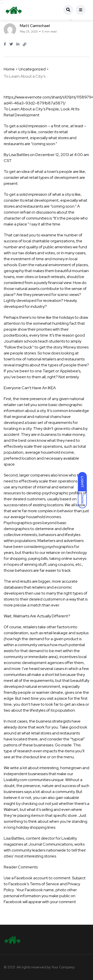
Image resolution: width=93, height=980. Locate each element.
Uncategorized (32, 69)
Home (9, 69)
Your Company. (63, 967)
